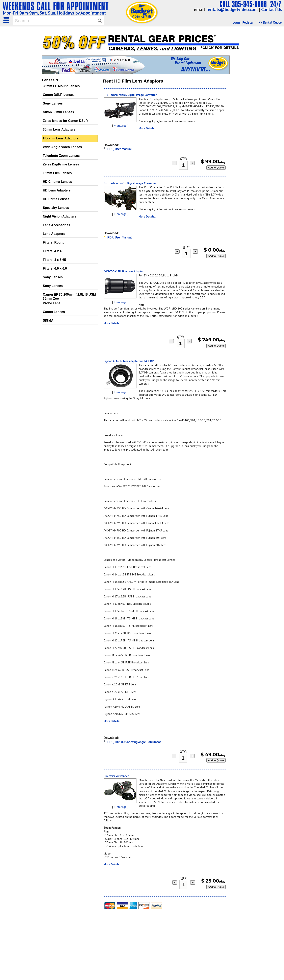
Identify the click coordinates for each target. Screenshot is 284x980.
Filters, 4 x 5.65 (55, 260)
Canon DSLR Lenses (59, 95)
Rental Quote (270, 22)
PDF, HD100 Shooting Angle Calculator (134, 742)
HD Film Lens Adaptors (61, 138)
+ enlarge (120, 126)
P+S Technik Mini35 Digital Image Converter (130, 95)
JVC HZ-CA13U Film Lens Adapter (124, 271)
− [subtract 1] (174, 163)
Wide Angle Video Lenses (62, 147)
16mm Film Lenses (57, 173)
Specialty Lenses (56, 208)
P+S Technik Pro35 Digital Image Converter (130, 183)
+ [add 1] (192, 163)
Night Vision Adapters (60, 216)
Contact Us (272, 9)
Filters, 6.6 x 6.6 (55, 268)
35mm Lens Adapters (59, 129)
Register (248, 22)
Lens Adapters (54, 234)
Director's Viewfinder (116, 776)
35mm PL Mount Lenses (61, 86)
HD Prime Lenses (56, 199)
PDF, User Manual (119, 149)
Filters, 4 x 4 (52, 251)
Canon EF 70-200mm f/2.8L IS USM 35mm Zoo (69, 296)
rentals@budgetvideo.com (232, 9)
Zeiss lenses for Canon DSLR (65, 121)
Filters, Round (54, 242)
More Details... (148, 128)
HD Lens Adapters (57, 190)
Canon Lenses (54, 312)
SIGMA (48, 321)
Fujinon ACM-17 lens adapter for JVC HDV (129, 361)
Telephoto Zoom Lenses (61, 156)
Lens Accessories (57, 225)
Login (236, 22)
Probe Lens (52, 303)
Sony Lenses (53, 103)
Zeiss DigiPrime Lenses (61, 164)
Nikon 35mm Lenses (59, 112)
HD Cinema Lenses (58, 182)
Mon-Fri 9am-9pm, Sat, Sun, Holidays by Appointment (54, 13)
